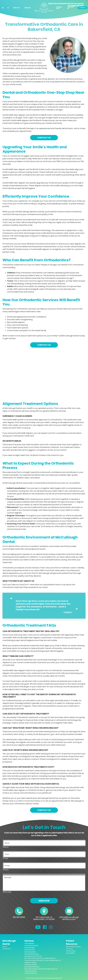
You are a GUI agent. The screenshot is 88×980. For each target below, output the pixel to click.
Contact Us (71, 8)
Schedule (82, 8)
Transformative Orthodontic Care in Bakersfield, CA (43, 960)
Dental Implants (30, 952)
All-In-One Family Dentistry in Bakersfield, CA (40, 958)
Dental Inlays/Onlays (32, 954)
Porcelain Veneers (31, 965)
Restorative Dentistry (32, 967)
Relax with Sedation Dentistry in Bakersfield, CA (41, 969)
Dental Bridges (30, 948)
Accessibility (70, 953)
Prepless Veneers (31, 963)
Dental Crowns (30, 950)
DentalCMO (57, 978)
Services (28, 8)
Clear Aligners (29, 943)
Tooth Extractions (31, 973)
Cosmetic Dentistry (31, 946)
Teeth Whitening (30, 971)
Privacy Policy (71, 951)
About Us (16, 8)
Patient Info (59, 8)
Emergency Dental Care (33, 956)
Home (5, 947)
